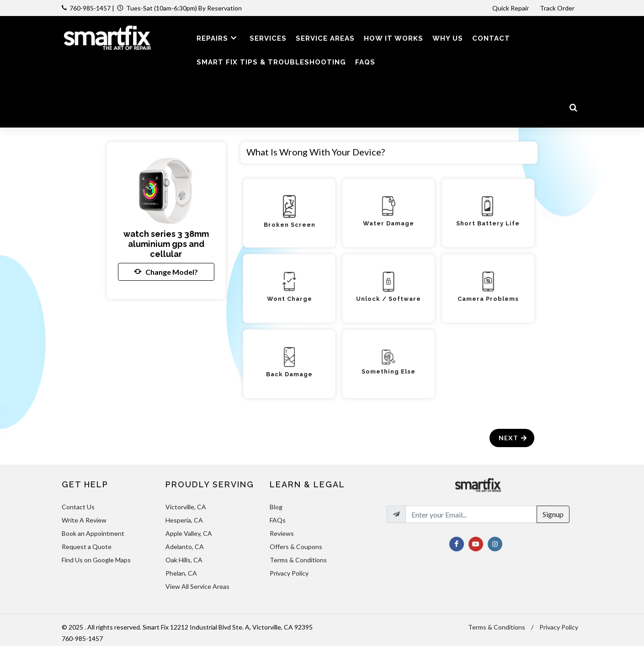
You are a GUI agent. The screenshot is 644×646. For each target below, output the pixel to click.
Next (513, 438)
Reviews (282, 533)
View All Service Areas (197, 586)
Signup (553, 514)
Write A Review (84, 520)
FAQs (278, 520)
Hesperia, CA (184, 520)
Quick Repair (511, 8)
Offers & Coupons (296, 547)
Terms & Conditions (298, 560)
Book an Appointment (93, 533)
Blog (276, 507)
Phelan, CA (181, 573)
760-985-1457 (90, 8)
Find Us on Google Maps (96, 560)
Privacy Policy (289, 573)
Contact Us (78, 507)
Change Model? (166, 272)
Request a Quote (87, 547)
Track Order (558, 8)
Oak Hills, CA (184, 560)
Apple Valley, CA (189, 533)
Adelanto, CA (185, 547)
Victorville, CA (186, 507)
